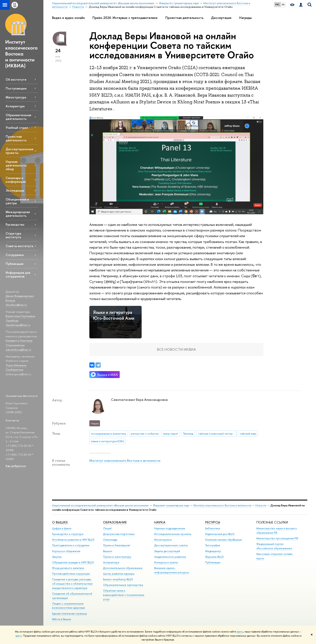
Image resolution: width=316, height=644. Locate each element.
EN (283, 5)
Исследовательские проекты (173, 534)
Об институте (16, 79)
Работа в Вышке (62, 619)
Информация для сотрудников (18, 274)
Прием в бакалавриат (117, 545)
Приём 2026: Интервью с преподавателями (125, 18)
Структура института (13, 235)
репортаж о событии (145, 434)
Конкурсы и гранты (166, 562)
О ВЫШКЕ (60, 522)
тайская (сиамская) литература (217, 434)
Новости (261, 505)
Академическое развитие (170, 557)
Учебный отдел (17, 128)
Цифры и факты (62, 528)
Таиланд (188, 434)
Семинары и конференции (16, 180)
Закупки (57, 557)
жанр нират (171, 434)
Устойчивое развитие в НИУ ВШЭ (73, 540)
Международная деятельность (18, 214)
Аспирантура (15, 106)
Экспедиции (15, 190)
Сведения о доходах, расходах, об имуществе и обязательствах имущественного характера (72, 584)
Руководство (15, 224)
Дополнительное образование (123, 568)
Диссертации (221, 18)
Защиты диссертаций (167, 551)
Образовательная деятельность (18, 117)
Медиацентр (213, 551)
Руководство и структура (68, 534)
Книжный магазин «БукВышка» (224, 540)
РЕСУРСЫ (213, 522)
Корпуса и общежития (66, 551)
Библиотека (213, 528)
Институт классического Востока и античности (125, 461)
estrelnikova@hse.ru (18, 350)
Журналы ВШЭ (214, 557)
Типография (213, 545)
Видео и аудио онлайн (68, 18)
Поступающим (16, 88)
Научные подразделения (170, 528)
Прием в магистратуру (117, 557)
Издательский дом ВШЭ (220, 534)
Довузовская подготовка (119, 534)
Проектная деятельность (16, 138)
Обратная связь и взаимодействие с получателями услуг (124, 595)
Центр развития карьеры (119, 574)
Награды (245, 18)
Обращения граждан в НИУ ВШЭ (73, 562)
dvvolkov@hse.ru (16, 305)
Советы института (19, 246)
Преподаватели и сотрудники (71, 545)
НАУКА (160, 522)
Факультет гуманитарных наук (171, 505)
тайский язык (248, 434)
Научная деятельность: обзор (16, 165)
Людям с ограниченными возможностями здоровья (68, 606)
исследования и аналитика (109, 434)
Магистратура (16, 97)
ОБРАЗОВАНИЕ (115, 522)
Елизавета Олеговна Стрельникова (19, 343)
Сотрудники (15, 255)
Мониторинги (163, 540)
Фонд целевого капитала (68, 568)
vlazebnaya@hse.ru (18, 325)
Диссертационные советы (171, 545)
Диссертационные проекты (20, 151)
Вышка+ (108, 551)
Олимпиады (110, 540)
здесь (240, 632)
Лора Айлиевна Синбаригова (16, 368)
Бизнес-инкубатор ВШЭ (118, 579)
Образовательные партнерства (123, 585)
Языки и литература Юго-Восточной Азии (114, 315)
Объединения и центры (17, 201)
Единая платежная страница (69, 614)
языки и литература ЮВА (108, 441)
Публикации (15, 264)
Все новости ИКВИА (177, 349)
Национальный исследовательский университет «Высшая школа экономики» (100, 505)
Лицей (107, 528)
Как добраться (16, 466)
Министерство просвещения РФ (277, 538)
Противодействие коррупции (71, 574)
